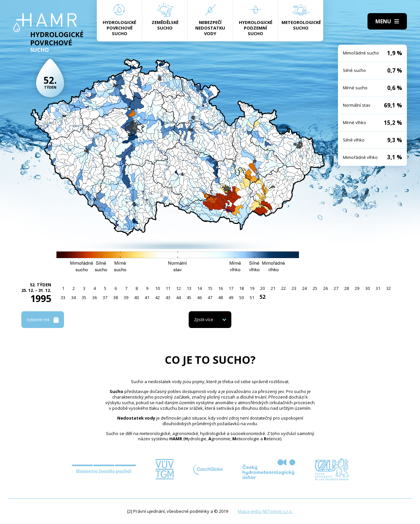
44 (178, 297)
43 (168, 297)
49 (231, 297)
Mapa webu (250, 511)
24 (304, 288)
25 (315, 288)
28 (346, 288)
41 (147, 297)
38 (115, 297)
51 (252, 297)
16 (220, 288)
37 (105, 297)
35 (84, 297)
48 (220, 297)
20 (262, 288)
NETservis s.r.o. (278, 511)
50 (241, 297)
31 (378, 288)
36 (94, 297)
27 (336, 288)
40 (136, 297)
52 (262, 297)
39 (126, 297)
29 (357, 288)
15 (210, 288)
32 (388, 288)
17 (231, 288)
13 (189, 288)
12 (178, 288)
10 (157, 288)
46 (199, 297)
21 (273, 288)
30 (367, 288)
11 (168, 288)
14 (199, 288)
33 (63, 297)
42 (157, 297)
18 (241, 288)
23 (294, 288)
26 (325, 288)
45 (189, 297)
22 (283, 288)
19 (252, 288)
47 (210, 297)
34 (73, 297)
